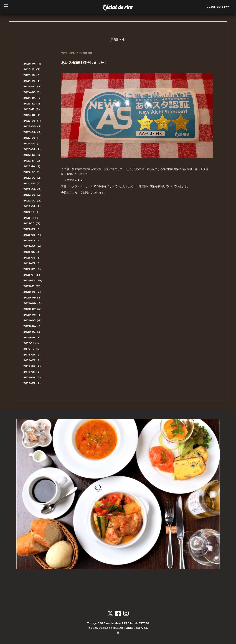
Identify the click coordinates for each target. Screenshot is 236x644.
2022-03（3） (33, 195)
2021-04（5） (33, 258)
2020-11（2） (32, 286)
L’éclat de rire (117, 7)
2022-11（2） (32, 161)
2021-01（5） (32, 275)
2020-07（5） (33, 309)
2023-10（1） (32, 115)
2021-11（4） (32, 218)
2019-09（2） (33, 355)
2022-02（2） (33, 200)
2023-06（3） (33, 126)
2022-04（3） (33, 189)
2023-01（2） (33, 149)
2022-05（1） (33, 183)
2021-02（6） (33, 269)
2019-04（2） (33, 377)
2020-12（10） (33, 280)
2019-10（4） (33, 349)
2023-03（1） (33, 138)
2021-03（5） (33, 263)
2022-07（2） (33, 178)
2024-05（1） (33, 92)
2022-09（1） (33, 172)
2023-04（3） (33, 132)
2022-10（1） (32, 166)
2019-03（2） (33, 383)
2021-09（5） (33, 229)
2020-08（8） (33, 303)
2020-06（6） (33, 315)
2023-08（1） (33, 121)
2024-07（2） (33, 86)
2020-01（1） (33, 337)
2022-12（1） (32, 155)
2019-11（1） (32, 343)
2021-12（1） (32, 212)
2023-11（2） (32, 109)
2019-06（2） (33, 366)
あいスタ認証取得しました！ (84, 63)
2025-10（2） (33, 75)
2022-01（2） (33, 206)
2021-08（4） (33, 235)
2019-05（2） (33, 372)
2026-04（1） (33, 64)
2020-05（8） (33, 320)
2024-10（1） (33, 81)
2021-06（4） (33, 246)
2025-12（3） (33, 69)
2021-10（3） (32, 223)
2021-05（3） (33, 252)
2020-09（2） (33, 297)
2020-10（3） (33, 292)
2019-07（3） (33, 360)
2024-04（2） (33, 98)
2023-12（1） (32, 103)
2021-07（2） (33, 240)
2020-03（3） (33, 332)
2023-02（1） (33, 143)
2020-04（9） (33, 326)
